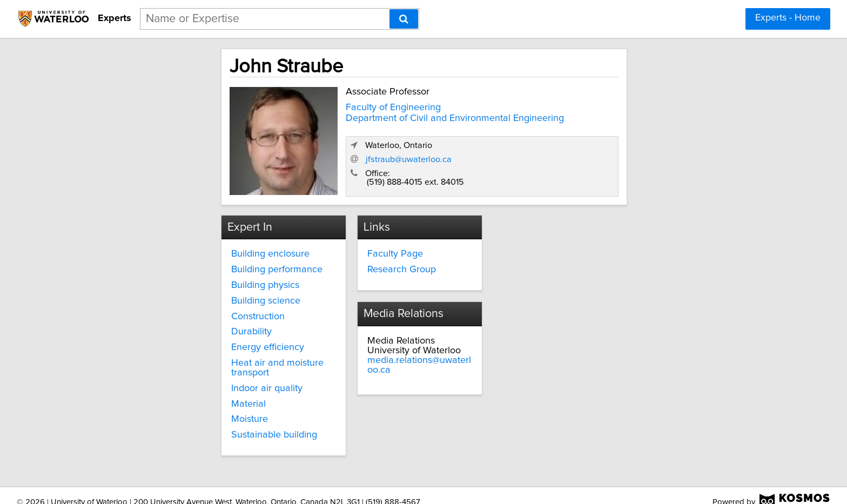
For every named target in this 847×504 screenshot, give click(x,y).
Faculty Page (355, 250)
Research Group (362, 266)
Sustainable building (181, 421)
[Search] (404, 19)
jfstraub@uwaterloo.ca (604, 154)
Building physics (172, 281)
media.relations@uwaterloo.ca (580, 270)
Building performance (183, 266)
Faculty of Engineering (295, 105)
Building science (172, 297)
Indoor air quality (173, 375)
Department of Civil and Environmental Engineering (357, 116)
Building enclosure (177, 250)
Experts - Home (788, 18)
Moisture (156, 406)
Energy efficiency (174, 344)
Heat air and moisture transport (204, 359)
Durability (158, 328)
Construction (164, 313)
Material (155, 391)
